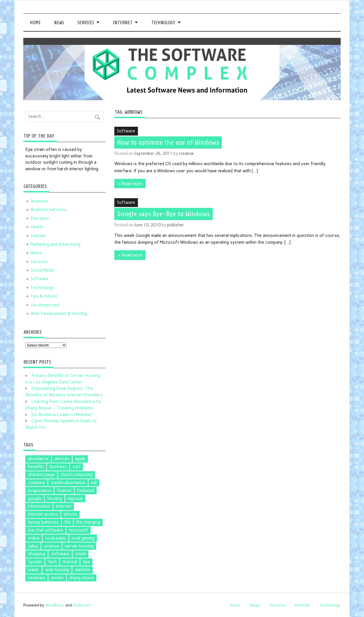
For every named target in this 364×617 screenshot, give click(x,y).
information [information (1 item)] (39, 506)
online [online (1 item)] (34, 538)
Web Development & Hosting (59, 313)
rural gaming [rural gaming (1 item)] (83, 538)
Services (86, 23)
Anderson (82, 605)
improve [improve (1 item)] (75, 499)
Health (37, 227)
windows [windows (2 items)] (37, 578)
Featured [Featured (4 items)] (86, 491)
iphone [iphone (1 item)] (71, 514)
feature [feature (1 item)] (64, 491)
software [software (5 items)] (60, 554)
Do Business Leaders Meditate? (62, 415)
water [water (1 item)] (34, 570)
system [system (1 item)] (35, 562)
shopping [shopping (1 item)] (37, 554)
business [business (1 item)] (58, 467)
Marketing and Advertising (55, 244)
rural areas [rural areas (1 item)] (56, 538)
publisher (175, 225)
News (59, 23)
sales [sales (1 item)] (33, 546)
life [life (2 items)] (68, 522)
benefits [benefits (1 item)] (36, 467)
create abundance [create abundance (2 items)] (68, 483)
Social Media (42, 270)
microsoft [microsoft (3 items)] (79, 530)
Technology (163, 23)
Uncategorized (45, 305)
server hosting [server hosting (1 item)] (79, 546)
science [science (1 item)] (52, 546)
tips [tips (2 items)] (86, 562)
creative (186, 153)
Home (35, 23)
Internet (123, 23)
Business (39, 201)
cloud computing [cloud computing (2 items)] (77, 475)
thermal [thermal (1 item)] (70, 562)
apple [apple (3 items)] (80, 459)
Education (40, 218)
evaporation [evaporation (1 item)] (40, 491)
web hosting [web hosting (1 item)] (57, 570)
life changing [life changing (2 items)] (88, 522)
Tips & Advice (44, 296)
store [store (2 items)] (80, 554)
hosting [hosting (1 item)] (55, 499)
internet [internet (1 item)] (64, 506)
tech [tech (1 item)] (52, 562)
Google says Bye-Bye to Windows (164, 214)
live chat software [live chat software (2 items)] (45, 530)
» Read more (130, 184)
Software (126, 131)
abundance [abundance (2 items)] (38, 459)
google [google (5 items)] (35, 499)
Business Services (48, 210)
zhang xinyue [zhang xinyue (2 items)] (82, 578)
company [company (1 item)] (36, 483)
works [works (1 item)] (57, 578)
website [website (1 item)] (82, 570)
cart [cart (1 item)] (76, 467)
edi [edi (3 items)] (94, 483)
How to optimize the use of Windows (168, 142)
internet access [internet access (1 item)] (43, 514)
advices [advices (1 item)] (62, 459)
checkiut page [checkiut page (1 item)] (41, 475)
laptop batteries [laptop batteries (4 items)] (43, 522)
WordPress (55, 605)
